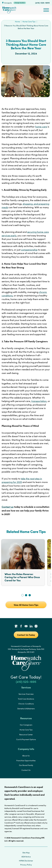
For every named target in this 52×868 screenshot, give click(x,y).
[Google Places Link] (16, 626)
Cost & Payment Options (26, 739)
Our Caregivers (26, 725)
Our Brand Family (26, 765)
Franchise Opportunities (26, 760)
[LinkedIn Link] (31, 626)
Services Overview (26, 694)
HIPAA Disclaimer (26, 861)
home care (41, 127)
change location (20, 3)
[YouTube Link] (26, 626)
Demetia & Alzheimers (26, 709)
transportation (39, 401)
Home (17, 22)
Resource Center (26, 735)
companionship (29, 250)
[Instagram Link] (36, 626)
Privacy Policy (26, 865)
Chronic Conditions (26, 704)
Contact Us (26, 770)
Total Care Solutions (26, 699)
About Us (26, 756)
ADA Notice (26, 857)
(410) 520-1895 (43, 3)
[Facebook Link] (21, 626)
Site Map (26, 853)
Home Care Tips (29, 22)
